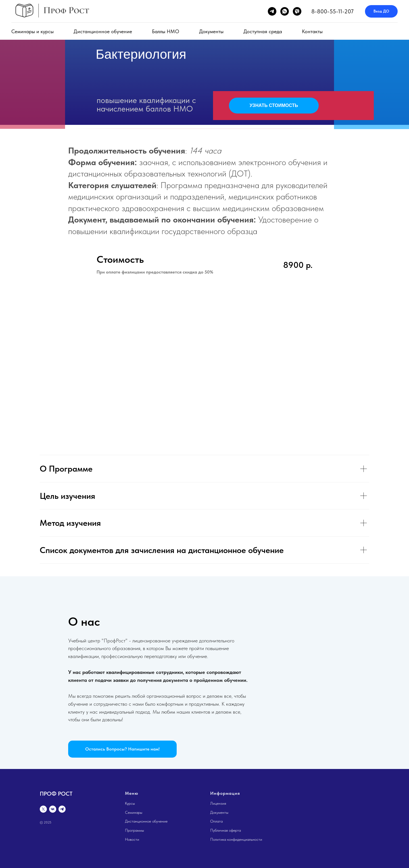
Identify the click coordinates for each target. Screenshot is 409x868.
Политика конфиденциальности (236, 839)
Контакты (312, 31)
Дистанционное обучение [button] (103, 31)
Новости (132, 839)
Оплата (216, 821)
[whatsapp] (285, 11)
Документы (211, 31)
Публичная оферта (226, 830)
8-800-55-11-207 (332, 11)
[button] (122, 749)
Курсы (130, 803)
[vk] (53, 809)
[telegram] (272, 11)
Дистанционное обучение (146, 821)
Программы (134, 830)
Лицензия (218, 803)
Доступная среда (263, 31)
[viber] (297, 11)
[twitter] (43, 809)
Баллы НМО (166, 31)
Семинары (134, 812)
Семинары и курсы (33, 31)
